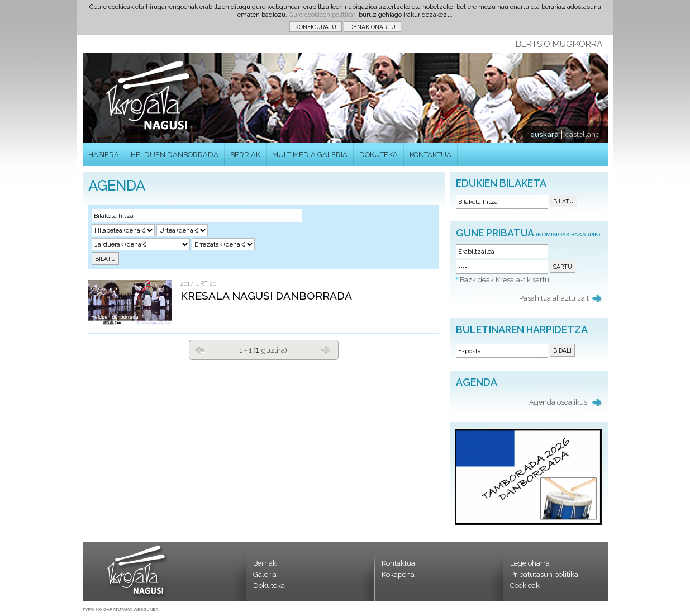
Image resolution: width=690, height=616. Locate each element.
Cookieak (525, 586)
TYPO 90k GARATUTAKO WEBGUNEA (121, 610)
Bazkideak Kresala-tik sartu (505, 280)
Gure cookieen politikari (323, 15)
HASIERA (104, 155)
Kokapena (398, 574)
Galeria (265, 574)
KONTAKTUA (430, 155)
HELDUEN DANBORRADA (175, 155)
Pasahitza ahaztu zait (554, 298)
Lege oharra (530, 563)
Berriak (265, 563)
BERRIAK (245, 155)
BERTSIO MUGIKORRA (559, 44)
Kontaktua (398, 563)
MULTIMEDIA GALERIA (310, 155)
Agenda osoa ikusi (559, 402)
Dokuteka (269, 586)
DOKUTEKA (379, 155)
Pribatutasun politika (544, 574)
